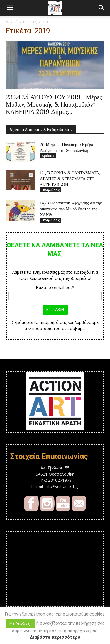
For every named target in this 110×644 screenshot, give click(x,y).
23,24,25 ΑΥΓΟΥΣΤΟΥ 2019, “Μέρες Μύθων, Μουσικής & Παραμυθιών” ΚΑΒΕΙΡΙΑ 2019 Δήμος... (54, 104)
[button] (10, 8)
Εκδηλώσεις (51, 190)
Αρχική (12, 22)
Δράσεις (48, 156)
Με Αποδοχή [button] (21, 623)
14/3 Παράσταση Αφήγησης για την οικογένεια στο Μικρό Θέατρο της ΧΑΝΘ (71, 209)
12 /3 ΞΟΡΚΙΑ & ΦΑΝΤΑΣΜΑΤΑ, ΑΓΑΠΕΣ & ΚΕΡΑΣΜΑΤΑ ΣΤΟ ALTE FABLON (70, 179)
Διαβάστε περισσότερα (55, 637)
